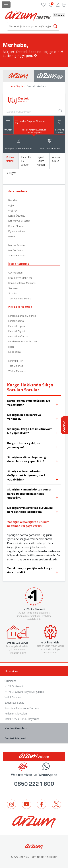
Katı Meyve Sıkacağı (19, 221)
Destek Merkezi (35, 738)
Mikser (12, 236)
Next (62, 821)
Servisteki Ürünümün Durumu (22, 708)
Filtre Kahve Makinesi (20, 278)
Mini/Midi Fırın (16, 361)
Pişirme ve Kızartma (20, 307)
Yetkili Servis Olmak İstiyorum (22, 719)
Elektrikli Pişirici (17, 331)
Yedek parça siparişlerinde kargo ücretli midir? (33, 570)
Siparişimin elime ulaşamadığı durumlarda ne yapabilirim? (33, 459)
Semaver (13, 288)
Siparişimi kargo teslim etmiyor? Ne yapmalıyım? (33, 431)
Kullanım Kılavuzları (16, 713)
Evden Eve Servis (14, 703)
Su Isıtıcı (13, 293)
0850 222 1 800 (34, 784)
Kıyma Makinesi (17, 231)
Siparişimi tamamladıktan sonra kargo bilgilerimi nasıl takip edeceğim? (33, 494)
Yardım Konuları (35, 729)
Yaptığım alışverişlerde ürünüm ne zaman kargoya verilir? (33, 524)
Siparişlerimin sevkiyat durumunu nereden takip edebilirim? (33, 510)
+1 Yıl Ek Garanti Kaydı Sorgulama (24, 692)
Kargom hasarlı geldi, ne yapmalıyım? (33, 445)
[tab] (8, 125)
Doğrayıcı (13, 210)
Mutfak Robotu (17, 245)
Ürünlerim (10, 681)
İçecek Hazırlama (19, 264)
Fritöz (11, 347)
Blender (13, 200)
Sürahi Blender (17, 255)
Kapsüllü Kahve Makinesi (22, 283)
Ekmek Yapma (16, 321)
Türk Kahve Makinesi (20, 299)
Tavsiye (65, 426)
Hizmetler (35, 671)
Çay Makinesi (16, 273)
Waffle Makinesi (17, 371)
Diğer (11, 205)
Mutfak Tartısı (16, 250)
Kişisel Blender (16, 226)
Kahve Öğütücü (17, 216)
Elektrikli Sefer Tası (19, 336)
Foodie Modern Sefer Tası (23, 341)
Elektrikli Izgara (17, 326)
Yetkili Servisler (13, 697)
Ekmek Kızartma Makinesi (22, 316)
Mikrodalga (15, 352)
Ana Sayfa (17, 86)
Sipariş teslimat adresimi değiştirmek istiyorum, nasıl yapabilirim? (33, 476)
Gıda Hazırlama (18, 191)
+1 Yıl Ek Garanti (14, 686)
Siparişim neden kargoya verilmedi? (33, 417)
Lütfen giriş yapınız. (18, 56)
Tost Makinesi (16, 366)
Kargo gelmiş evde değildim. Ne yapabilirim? (33, 403)
